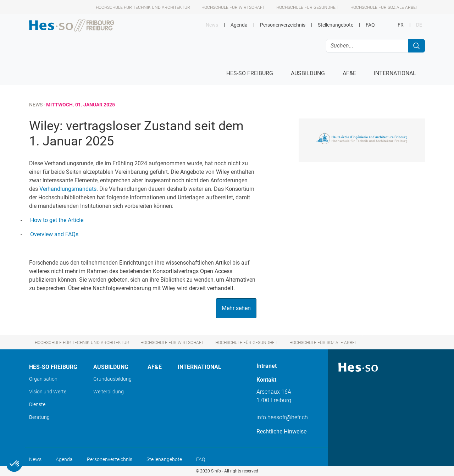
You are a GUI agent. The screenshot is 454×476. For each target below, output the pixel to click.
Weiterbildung (109, 392)
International (200, 367)
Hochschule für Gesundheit (308, 7)
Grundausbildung (112, 379)
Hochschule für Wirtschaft (233, 7)
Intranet (267, 366)
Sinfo (216, 471)
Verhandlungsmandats (68, 189)
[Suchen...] (367, 46)
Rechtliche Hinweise (281, 431)
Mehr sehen (236, 308)
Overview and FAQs (54, 234)
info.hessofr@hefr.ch (282, 417)
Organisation (43, 379)
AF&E (155, 367)
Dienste (37, 404)
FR (401, 25)
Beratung (39, 417)
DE (419, 25)
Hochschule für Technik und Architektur (143, 7)
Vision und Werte (48, 392)
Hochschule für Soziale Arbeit (385, 7)
